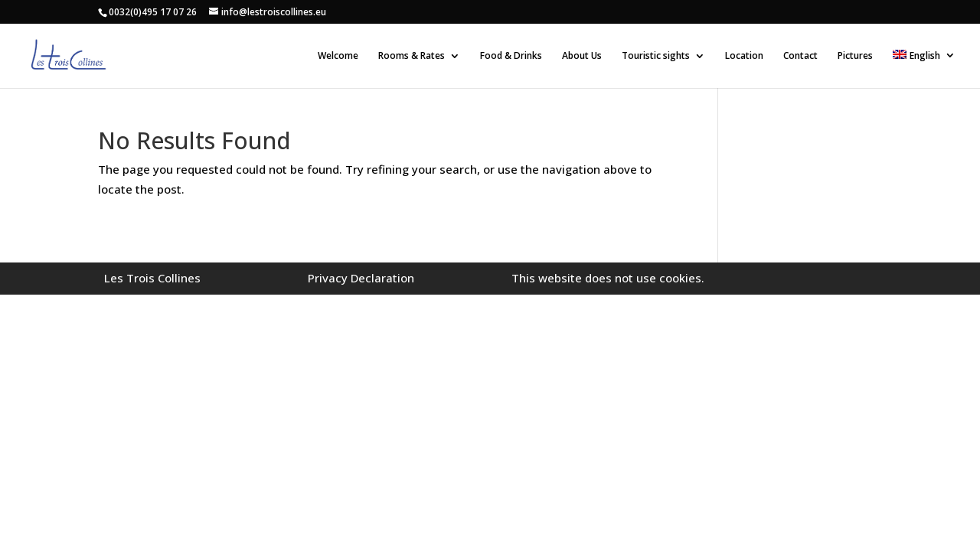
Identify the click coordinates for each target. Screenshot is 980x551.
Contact (800, 56)
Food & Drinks (511, 56)
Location (744, 56)
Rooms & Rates (412, 56)
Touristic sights (656, 56)
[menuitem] (924, 69)
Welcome (338, 56)
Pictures (855, 56)
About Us (582, 56)
